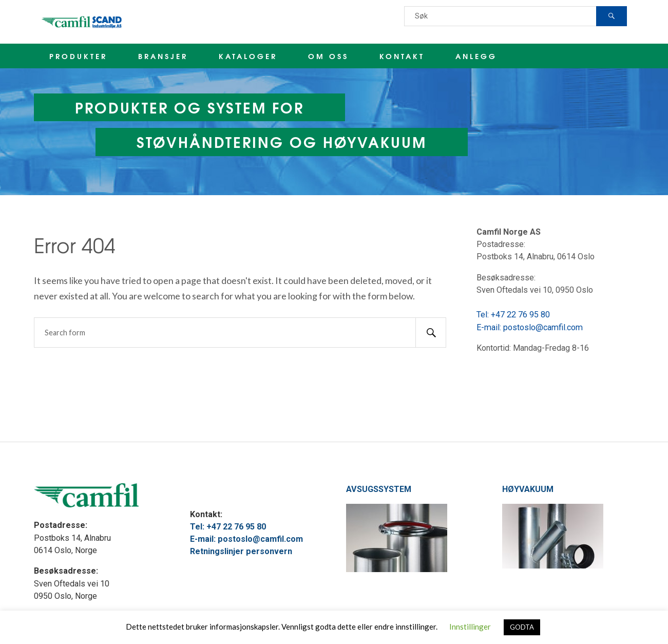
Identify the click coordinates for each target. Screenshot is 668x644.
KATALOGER (248, 56)
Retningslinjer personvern (241, 551)
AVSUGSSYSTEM (379, 489)
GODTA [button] (522, 627)
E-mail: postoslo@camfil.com (530, 327)
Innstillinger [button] (470, 627)
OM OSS (328, 56)
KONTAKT (402, 56)
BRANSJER (163, 56)
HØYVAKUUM (528, 489)
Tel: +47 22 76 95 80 (513, 315)
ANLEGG (476, 56)
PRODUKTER (78, 56)
